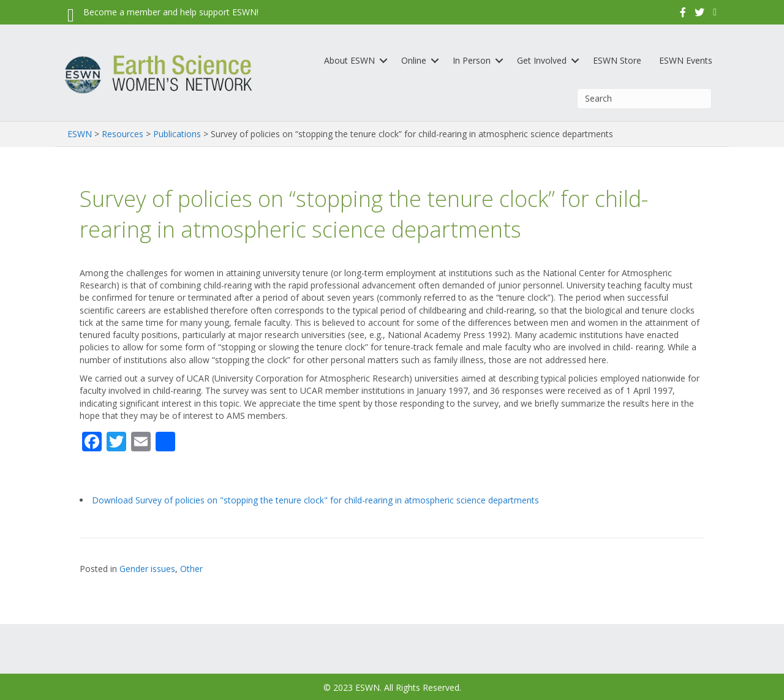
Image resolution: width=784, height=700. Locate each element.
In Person (472, 60)
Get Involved (542, 60)
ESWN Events (686, 60)
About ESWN (349, 60)
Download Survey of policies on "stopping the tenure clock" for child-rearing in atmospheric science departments (315, 500)
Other (191, 569)
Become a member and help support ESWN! (171, 12)
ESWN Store (617, 60)
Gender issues (147, 569)
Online (414, 60)
